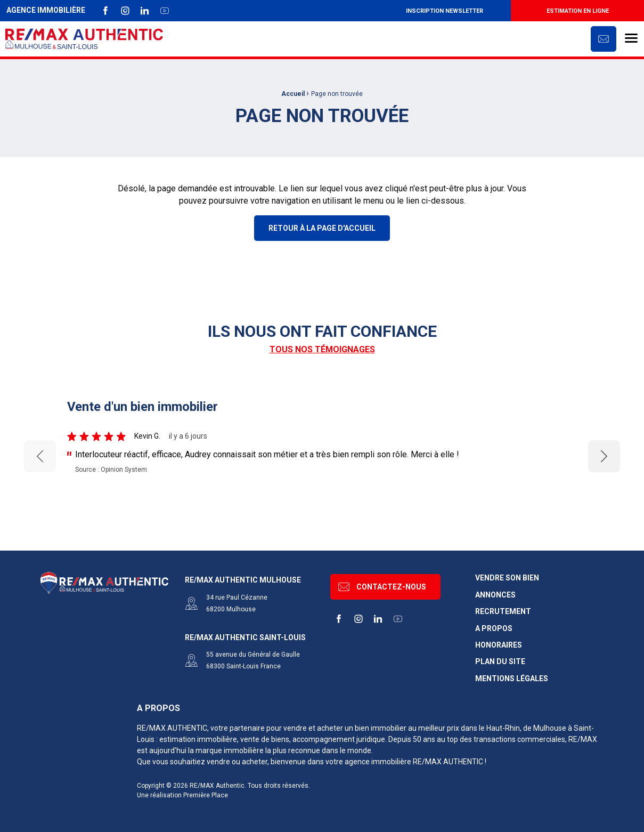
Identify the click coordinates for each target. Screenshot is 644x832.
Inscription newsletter (445, 11)
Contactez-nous (382, 587)
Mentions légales (512, 679)
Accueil (293, 94)
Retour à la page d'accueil (322, 228)
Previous (40, 457)
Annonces (495, 595)
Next (604, 456)
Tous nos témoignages (322, 349)
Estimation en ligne (578, 11)
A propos (494, 629)
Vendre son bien (507, 578)
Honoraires (499, 645)
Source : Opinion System (111, 470)
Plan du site (500, 662)
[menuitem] (444, 11)
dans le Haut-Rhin (490, 728)
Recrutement (503, 612)
